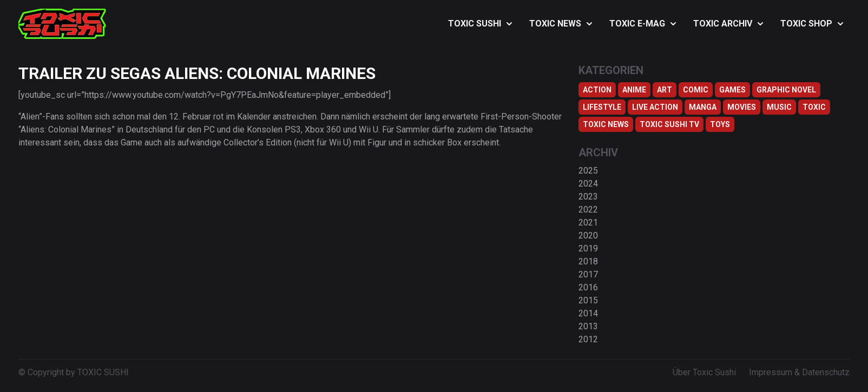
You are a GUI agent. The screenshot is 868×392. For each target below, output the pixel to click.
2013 (588, 326)
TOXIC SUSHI (480, 24)
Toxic (814, 107)
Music (779, 107)
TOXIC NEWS (561, 24)
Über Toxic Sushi (704, 372)
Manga (703, 107)
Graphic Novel (786, 90)
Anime (634, 90)
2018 (588, 261)
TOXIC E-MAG (643, 24)
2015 (588, 300)
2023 (588, 197)
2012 (588, 339)
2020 (588, 235)
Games (732, 90)
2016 (588, 287)
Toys (720, 124)
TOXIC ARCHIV (728, 24)
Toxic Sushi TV (669, 124)
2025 (588, 171)
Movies (742, 107)
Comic (696, 90)
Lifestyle (602, 107)
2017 (588, 274)
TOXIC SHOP (812, 24)
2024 (588, 184)
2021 (588, 222)
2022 (588, 210)
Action (597, 90)
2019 (588, 248)
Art (665, 90)
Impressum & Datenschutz (799, 372)
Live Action (655, 107)
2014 (588, 313)
